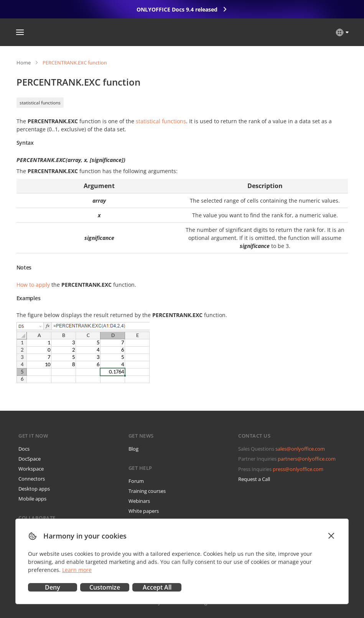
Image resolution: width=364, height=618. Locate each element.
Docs (24, 449)
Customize (105, 587)
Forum (136, 481)
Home (24, 63)
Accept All (157, 587)
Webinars (139, 501)
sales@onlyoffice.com (300, 449)
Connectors (32, 479)
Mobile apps (32, 499)
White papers (144, 511)
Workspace (31, 469)
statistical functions (40, 103)
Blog (133, 449)
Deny (53, 587)
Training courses (147, 491)
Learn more (77, 570)
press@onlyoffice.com (298, 469)
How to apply (33, 285)
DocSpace (30, 459)
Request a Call (254, 479)
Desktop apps (34, 489)
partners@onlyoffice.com (307, 459)
